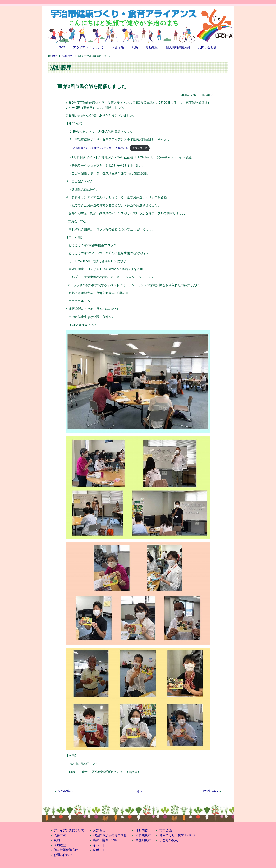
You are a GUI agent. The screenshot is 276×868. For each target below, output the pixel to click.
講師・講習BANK (105, 840)
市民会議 (166, 830)
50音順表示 (143, 835)
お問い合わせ (207, 47)
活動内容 (142, 830)
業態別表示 (143, 840)
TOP (62, 47)
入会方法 (118, 47)
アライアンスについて (88, 47)
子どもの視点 (169, 840)
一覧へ (138, 791)
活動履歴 (152, 47)
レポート (99, 850)
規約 (135, 47)
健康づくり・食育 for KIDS (178, 835)
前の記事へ (65, 791)
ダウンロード (140, 148)
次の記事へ (211, 791)
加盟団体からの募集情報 (110, 835)
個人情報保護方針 (178, 47)
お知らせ (99, 830)
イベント (99, 845)
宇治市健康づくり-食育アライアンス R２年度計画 (97, 148)
